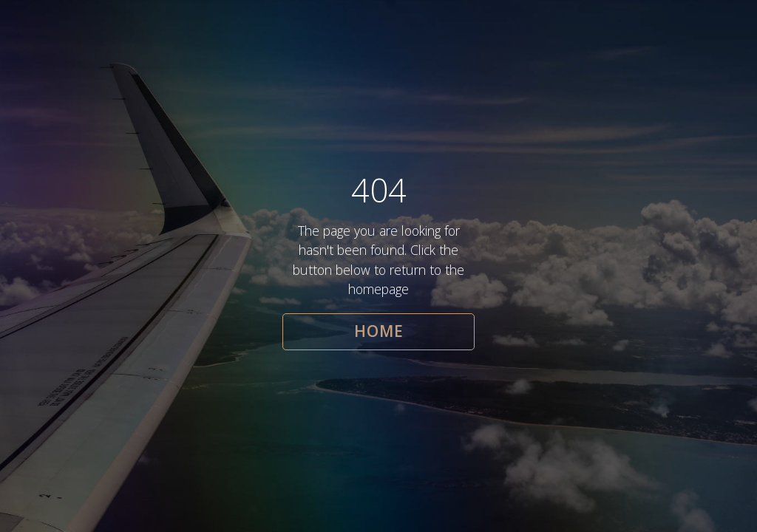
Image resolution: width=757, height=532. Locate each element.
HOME (379, 331)
